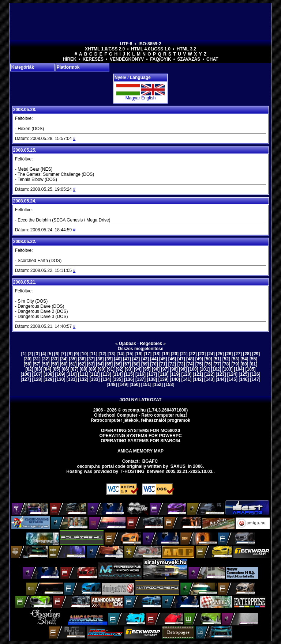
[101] (205, 369)
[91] (111, 369)
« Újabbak (126, 344)
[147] (255, 379)
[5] (50, 354)
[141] (186, 379)
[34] (63, 359)
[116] (140, 374)
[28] (247, 354)
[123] (221, 374)
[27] (238, 354)
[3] (37, 354)
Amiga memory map (140, 451)
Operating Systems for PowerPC (140, 436)
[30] (28, 359)
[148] (112, 384)
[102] (216, 369)
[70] (154, 364)
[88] (84, 369)
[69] (145, 364)
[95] (147, 369)
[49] (199, 359)
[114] (117, 374)
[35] (73, 359)
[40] (118, 359)
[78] (226, 364)
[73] (181, 364)
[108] (49, 374)
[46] (172, 359)
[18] (156, 354)
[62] (82, 364)
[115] (129, 374)
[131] (72, 379)
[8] (70, 354)
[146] (244, 379)
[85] (56, 369)
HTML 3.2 (186, 49)
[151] (146, 384)
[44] (154, 359)
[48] (190, 359)
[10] (84, 354)
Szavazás (189, 59)
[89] (92, 369)
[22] (193, 354)
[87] (74, 369)
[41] (127, 359)
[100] (193, 369)
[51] (217, 359)
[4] (44, 354)
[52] (226, 359)
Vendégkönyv (127, 59)
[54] (244, 359)
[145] (232, 379)
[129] (49, 379)
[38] (100, 359)
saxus (178, 466)
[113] (106, 374)
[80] (244, 364)
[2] (31, 354)
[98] (174, 369)
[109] (60, 374)
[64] (100, 364)
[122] (209, 374)
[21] (183, 354)
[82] (29, 369)
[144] (221, 379)
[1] (24, 354)
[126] (255, 374)
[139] (164, 379)
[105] (251, 369)
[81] (253, 364)
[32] (46, 359)
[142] (198, 379)
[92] (119, 369)
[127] (26, 379)
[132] (83, 379)
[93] (129, 369)
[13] (111, 354)
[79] (235, 364)
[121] (198, 374)
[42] (136, 359)
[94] (138, 369)
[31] (36, 359)
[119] (175, 374)
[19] (166, 354)
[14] (121, 354)
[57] (36, 364)
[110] (72, 374)
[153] (169, 384)
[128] (37, 379)
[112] (95, 374)
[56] (28, 364)
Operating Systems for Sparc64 (140, 441)
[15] (129, 354)
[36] (82, 359)
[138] (152, 379)
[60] (63, 364)
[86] (65, 369)
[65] (109, 364)
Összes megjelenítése (141, 349)
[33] (55, 359)
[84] (47, 369)
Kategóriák (23, 67)
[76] (208, 364)
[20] (175, 354)
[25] (220, 354)
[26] (229, 354)
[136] (129, 379)
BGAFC (150, 461)
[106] (26, 374)
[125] (244, 374)
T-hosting (133, 471)
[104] (239, 369)
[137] (140, 379)
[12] (102, 354)
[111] (83, 374)
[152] (158, 384)
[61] (73, 364)
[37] (91, 359)
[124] (232, 374)
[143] (209, 379)
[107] (37, 374)
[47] (181, 359)
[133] (95, 379)
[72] (172, 364)
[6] (57, 354)
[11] (93, 354)
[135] (117, 379)
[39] (109, 359)
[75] (199, 364)
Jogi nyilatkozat (141, 400)
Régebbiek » (153, 344)
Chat (212, 59)
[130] (60, 379)
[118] (164, 374)
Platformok (68, 67)
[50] (208, 359)
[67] (127, 364)
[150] (135, 384)
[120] (186, 374)
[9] (77, 354)
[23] (202, 354)
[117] (152, 374)
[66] (118, 364)
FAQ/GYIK (160, 59)
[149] (123, 384)
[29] (256, 354)
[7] (63, 354)
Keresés (93, 59)
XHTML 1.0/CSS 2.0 (105, 49)
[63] (91, 364)
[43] (145, 359)
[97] (165, 369)
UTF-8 (126, 44)
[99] (183, 369)
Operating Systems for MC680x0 (141, 431)
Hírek (69, 59)
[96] (156, 369)
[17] (148, 354)
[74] (190, 364)
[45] (163, 359)
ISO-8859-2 (150, 44)
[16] (138, 354)
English (148, 98)
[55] (253, 359)
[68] (136, 364)
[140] (175, 379)
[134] (106, 379)
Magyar (133, 98)
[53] (235, 359)
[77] (217, 364)
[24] (211, 354)
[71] (163, 364)
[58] (46, 364)
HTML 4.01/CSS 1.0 (151, 49)
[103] (228, 369)
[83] (38, 369)
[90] (102, 369)
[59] (55, 364)
